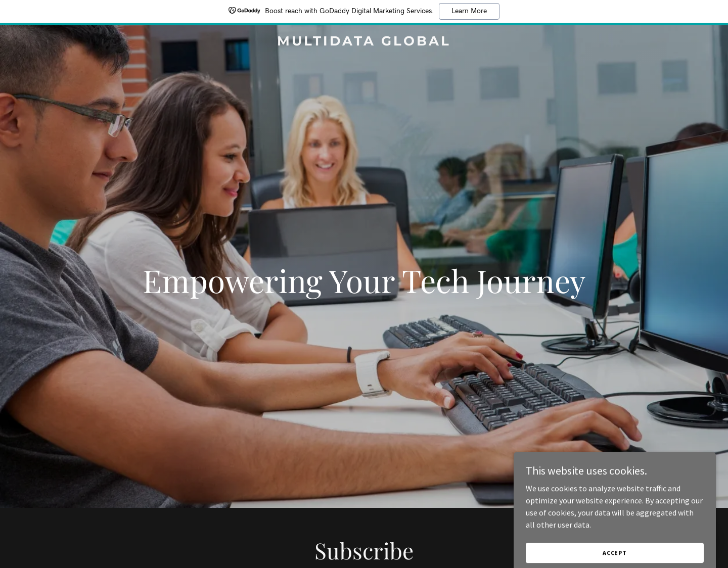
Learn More (469, 11)
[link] (364, 42)
